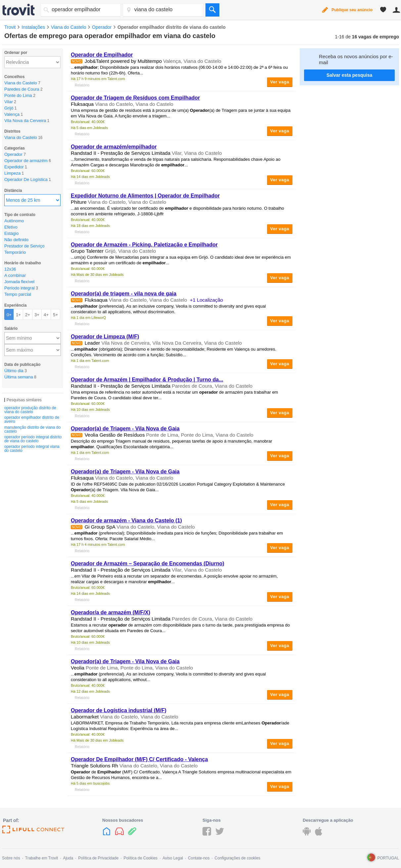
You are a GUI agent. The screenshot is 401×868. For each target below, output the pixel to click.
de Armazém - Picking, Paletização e (144, 245)
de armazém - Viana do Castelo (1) (126, 521)
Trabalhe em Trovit (42, 858)
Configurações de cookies (238, 858)
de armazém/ (114, 147)
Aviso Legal (173, 858)
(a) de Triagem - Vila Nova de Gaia (125, 429)
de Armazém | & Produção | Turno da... (147, 380)
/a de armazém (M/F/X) (111, 612)
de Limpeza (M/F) (105, 337)
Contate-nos (199, 858)
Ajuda (68, 858)
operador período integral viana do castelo (32, 449)
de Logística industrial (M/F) (119, 710)
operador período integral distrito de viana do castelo (33, 439)
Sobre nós (11, 858)
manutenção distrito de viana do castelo (32, 429)
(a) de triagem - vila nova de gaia (124, 294)
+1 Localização (207, 300)
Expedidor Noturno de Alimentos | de (145, 196)
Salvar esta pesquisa (350, 75)
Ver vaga (280, 82)
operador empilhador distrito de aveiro (32, 419)
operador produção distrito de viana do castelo (30, 410)
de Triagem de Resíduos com (135, 98)
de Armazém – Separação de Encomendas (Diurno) (148, 564)
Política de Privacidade (98, 858)
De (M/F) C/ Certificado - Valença (139, 759)
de (102, 55)
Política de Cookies (140, 858)
